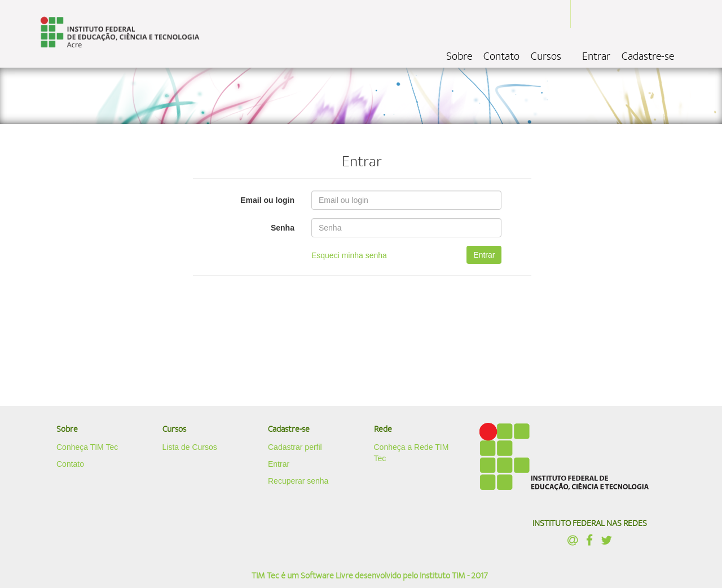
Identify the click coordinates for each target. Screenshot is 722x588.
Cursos (546, 56)
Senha (283, 228)
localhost (120, 34)
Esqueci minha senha (349, 255)
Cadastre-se (648, 56)
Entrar (596, 56)
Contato (501, 56)
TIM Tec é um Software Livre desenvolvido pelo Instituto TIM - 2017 (370, 576)
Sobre (459, 56)
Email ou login (267, 200)
